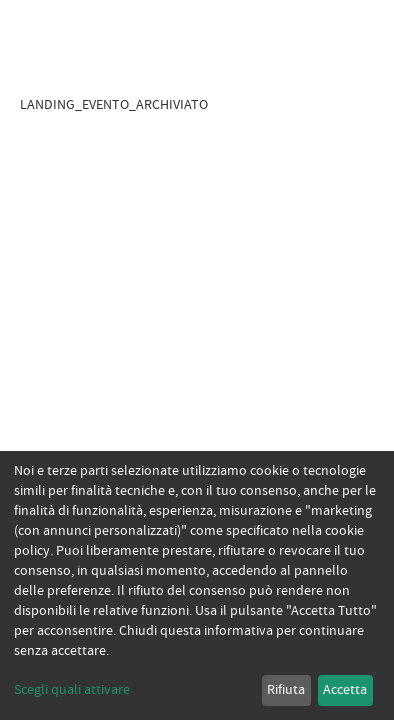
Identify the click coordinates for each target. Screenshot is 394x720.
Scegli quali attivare (72, 690)
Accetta (345, 690)
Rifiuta (286, 690)
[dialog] (197, 585)
